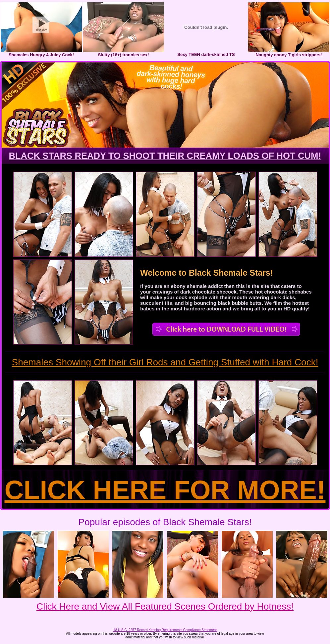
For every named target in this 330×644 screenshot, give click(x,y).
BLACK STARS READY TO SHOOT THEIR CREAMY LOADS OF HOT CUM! (165, 156)
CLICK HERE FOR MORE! (165, 490)
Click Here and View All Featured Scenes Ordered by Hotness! (165, 606)
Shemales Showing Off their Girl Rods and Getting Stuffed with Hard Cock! (165, 362)
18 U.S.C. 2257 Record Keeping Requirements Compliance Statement (165, 630)
